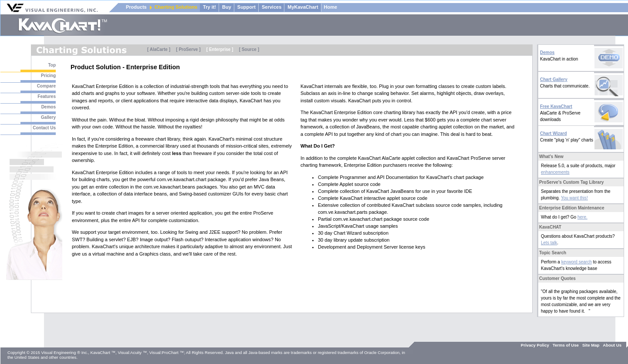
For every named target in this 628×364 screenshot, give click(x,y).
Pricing (48, 76)
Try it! (209, 7)
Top (52, 65)
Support (246, 7)
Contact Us (44, 128)
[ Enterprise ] (220, 49)
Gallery (48, 117)
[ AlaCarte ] (159, 49)
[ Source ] (249, 49)
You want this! (574, 198)
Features (47, 96)
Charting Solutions (176, 7)
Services (272, 7)
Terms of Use (566, 345)
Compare (46, 86)
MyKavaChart (303, 7)
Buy (227, 7)
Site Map (591, 345)
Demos (49, 107)
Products (136, 7)
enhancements (555, 172)
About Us (612, 345)
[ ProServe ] (188, 49)
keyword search (577, 262)
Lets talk (549, 243)
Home (331, 7)
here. (582, 217)
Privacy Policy (535, 345)
